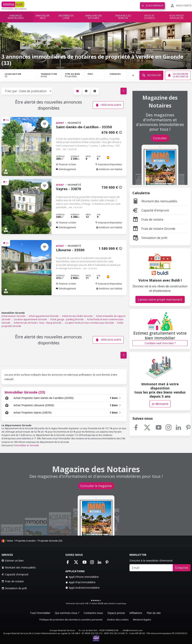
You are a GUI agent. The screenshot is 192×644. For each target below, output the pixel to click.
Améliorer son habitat (109, 169)
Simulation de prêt (150, 238)
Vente (10, 541)
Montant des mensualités (155, 201)
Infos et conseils (149, 17)
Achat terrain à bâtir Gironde (77, 316)
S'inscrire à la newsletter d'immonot (151, 561)
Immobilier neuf (43, 17)
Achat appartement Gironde (44, 316)
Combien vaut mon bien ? (160, 343)
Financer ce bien (66, 164)
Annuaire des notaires (94, 17)
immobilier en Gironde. (27, 445)
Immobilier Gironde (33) (25, 392)
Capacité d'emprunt (151, 210)
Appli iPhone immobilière (82, 577)
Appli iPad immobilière (80, 582)
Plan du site (154, 613)
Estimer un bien (13, 561)
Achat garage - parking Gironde (67, 319)
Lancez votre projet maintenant (160, 299)
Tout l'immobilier (40, 613)
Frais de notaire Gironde (154, 229)
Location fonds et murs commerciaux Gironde (89, 323)
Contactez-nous (93, 613)
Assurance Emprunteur (109, 164)
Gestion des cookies (118, 620)
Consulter (160, 138)
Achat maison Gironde (13, 316)
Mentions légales (142, 620)
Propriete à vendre (26, 541)
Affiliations (136, 613)
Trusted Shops (121, 604)
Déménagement (66, 169)
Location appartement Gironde (30, 319)
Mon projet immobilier (177, 17)
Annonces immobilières (16, 17)
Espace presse (116, 613)
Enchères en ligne (66, 17)
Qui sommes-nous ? (67, 613)
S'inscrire (182, 568)
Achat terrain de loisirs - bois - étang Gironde (38, 323)
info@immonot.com (133, 630)
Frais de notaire (148, 219)
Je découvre (160, 404)
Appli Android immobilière (83, 588)
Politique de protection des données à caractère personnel (71, 620)
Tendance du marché (123, 17)
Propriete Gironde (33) (50, 541)
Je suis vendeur (152, 6)
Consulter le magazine (96, 486)
